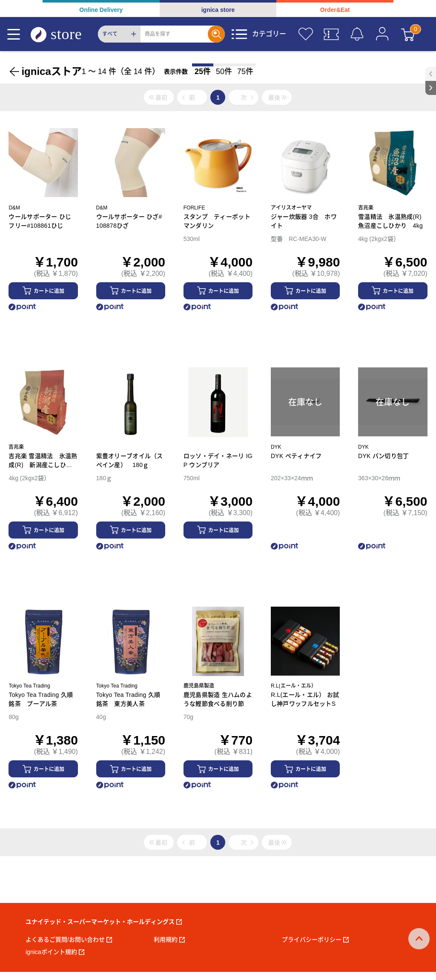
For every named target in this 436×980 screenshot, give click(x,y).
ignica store (218, 10)
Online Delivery (101, 10)
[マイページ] (382, 34)
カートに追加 (49, 291)
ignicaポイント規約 (55, 952)
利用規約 (169, 940)
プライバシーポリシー (315, 940)
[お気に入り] (306, 34)
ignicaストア (51, 71)
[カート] (408, 34)
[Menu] (14, 34)
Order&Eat (335, 10)
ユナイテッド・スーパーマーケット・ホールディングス (104, 922)
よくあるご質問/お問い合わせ (69, 940)
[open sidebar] (431, 74)
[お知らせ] (357, 34)
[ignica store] (64, 34)
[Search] (174, 34)
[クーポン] (331, 34)
